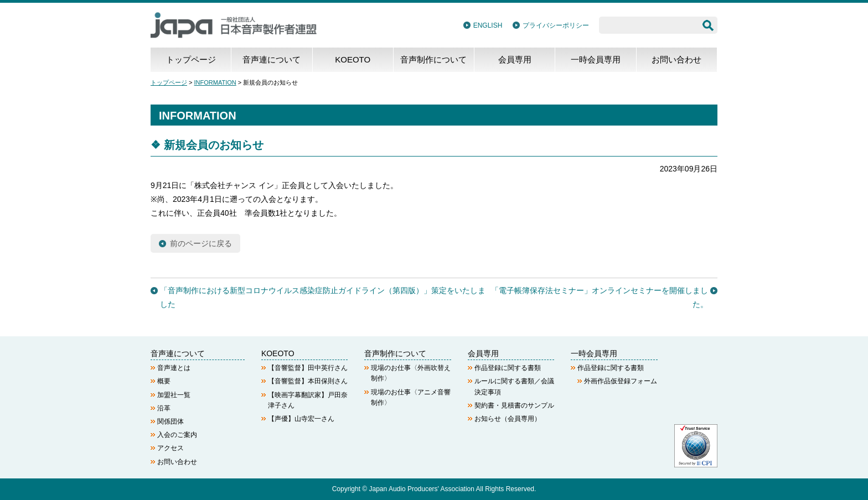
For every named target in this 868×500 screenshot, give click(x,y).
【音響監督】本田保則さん (308, 381)
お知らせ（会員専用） (508, 419)
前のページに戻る (201, 243)
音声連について (272, 59)
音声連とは (174, 368)
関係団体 (170, 421)
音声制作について (433, 59)
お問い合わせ (676, 59)
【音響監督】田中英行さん (308, 368)
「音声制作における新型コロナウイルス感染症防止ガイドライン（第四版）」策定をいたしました (323, 297)
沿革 (164, 408)
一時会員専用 (596, 59)
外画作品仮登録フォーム (621, 381)
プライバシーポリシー (556, 25)
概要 (164, 381)
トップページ (191, 59)
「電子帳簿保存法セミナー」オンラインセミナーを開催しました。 (600, 297)
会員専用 (515, 59)
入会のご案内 (177, 435)
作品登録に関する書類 (508, 368)
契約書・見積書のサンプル (514, 405)
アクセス (170, 448)
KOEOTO (353, 59)
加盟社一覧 (174, 395)
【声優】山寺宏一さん (301, 419)
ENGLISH (488, 25)
